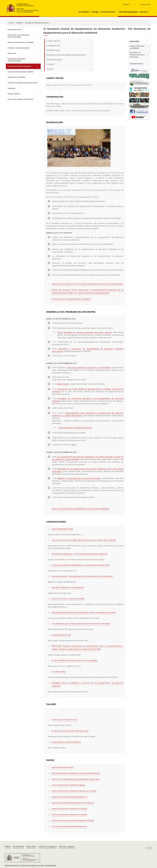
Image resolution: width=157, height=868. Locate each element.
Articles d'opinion (14, 94)
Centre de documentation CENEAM (20, 72)
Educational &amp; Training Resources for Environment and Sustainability (82, 576)
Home (11, 23)
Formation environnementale (18, 48)
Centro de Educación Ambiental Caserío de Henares (73, 803)
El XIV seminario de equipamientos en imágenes (71, 299)
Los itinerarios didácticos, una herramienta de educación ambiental (79, 554)
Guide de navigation (48, 847)
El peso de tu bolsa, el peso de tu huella (68, 599)
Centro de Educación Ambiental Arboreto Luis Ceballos (74, 791)
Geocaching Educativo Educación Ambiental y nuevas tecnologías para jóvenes (84, 612)
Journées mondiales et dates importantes (23, 83)
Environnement (108, 12)
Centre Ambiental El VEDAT (63, 767)
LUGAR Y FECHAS (53, 41)
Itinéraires (11, 88)
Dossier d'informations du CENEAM (20, 42)
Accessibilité (18, 847)
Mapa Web (31, 847)
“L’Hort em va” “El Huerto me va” (65, 720)
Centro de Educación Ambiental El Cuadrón (69, 815)
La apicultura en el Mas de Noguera (66, 742)
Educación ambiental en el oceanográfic (68, 587)
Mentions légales (67, 847)
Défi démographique (128, 12)
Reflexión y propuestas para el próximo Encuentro (79, 478)
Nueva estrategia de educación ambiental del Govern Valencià (85, 332)
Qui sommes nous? (15, 30)
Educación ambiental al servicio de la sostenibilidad (89, 368)
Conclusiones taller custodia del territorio (75, 428)
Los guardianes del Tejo (61, 635)
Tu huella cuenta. (59, 672)
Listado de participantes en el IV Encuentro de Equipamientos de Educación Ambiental (87, 284)
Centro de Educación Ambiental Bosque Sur (69, 797)
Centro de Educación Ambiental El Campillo (69, 809)
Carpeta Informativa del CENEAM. (137, 47)
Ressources (12, 53)
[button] (117, 12)
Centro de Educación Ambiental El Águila (68, 785)
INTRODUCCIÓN (53, 50)
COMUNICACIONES (54, 60)
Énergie (95, 12)
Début (8, 847)
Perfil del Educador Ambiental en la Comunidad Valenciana (76, 773)
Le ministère (84, 12)
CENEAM (19, 23)
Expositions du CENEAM (16, 77)
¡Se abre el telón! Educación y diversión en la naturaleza (75, 660)
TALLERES (50, 64)
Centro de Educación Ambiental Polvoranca (69, 826)
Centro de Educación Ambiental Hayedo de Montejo (73, 820)
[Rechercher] (144, 5)
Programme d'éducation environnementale (16, 60)
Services (144, 12)
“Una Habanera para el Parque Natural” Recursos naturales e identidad (81, 624)
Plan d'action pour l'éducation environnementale (19, 36)
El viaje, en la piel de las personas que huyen (70, 731)
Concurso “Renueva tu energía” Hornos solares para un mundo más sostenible (84, 540)
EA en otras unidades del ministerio (20, 99)
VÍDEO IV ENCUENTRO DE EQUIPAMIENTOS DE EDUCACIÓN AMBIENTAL (81, 509)
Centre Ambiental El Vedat (62, 529)
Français (126, 4)
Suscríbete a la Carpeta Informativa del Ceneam (137, 55)
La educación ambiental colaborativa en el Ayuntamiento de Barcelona (81, 565)
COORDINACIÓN (53, 46)
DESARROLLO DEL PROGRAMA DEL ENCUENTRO (66, 55)
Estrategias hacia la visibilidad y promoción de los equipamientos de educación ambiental (88, 684)
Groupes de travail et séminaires (37, 23)
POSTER (50, 69)
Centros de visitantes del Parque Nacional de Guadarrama (75, 779)
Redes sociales (63, 384)
